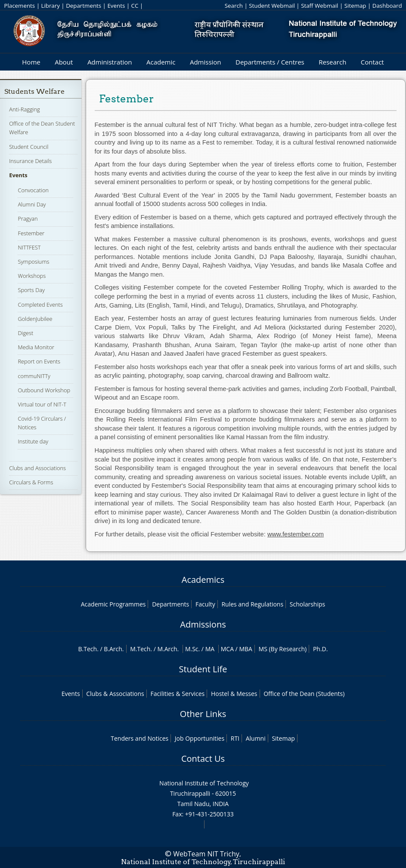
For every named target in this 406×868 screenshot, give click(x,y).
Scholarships (307, 604)
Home (31, 62)
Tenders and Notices (139, 738)
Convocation (33, 190)
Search (234, 6)
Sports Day (31, 290)
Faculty (205, 604)
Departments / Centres (270, 62)
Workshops (32, 276)
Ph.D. (321, 649)
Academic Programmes (113, 604)
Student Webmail (272, 6)
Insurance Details (30, 161)
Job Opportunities (200, 738)
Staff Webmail (319, 6)
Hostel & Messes (234, 694)
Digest (25, 333)
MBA (246, 649)
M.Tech (140, 649)
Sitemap (355, 6)
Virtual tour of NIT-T (42, 404)
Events (116, 6)
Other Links (203, 714)
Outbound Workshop (44, 390)
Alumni (256, 738)
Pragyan (28, 219)
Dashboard (387, 6)
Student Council (29, 147)
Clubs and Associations (37, 468)
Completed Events (40, 305)
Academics (203, 580)
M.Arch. (168, 649)
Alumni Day (32, 204)
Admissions (203, 624)
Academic (161, 62)
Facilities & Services (177, 694)
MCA (227, 649)
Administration (110, 62)
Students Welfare (34, 91)
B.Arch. (114, 649)
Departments (84, 6)
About (64, 62)
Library (50, 6)
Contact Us (203, 759)
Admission (206, 62)
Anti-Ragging (24, 109)
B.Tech (88, 649)
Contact (372, 62)
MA (210, 649)
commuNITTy (34, 376)
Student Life (203, 669)
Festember (31, 233)
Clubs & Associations (115, 694)
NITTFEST (29, 247)
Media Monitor (36, 347)
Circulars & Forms (31, 482)
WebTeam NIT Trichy (206, 854)
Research (332, 62)
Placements (19, 6)
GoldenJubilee (35, 319)
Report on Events (39, 361)
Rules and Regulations (252, 604)
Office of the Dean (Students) (304, 694)
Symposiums (33, 262)
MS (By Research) (283, 649)
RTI (235, 738)
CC (135, 6)
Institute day (33, 441)
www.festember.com (296, 534)
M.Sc (192, 649)
